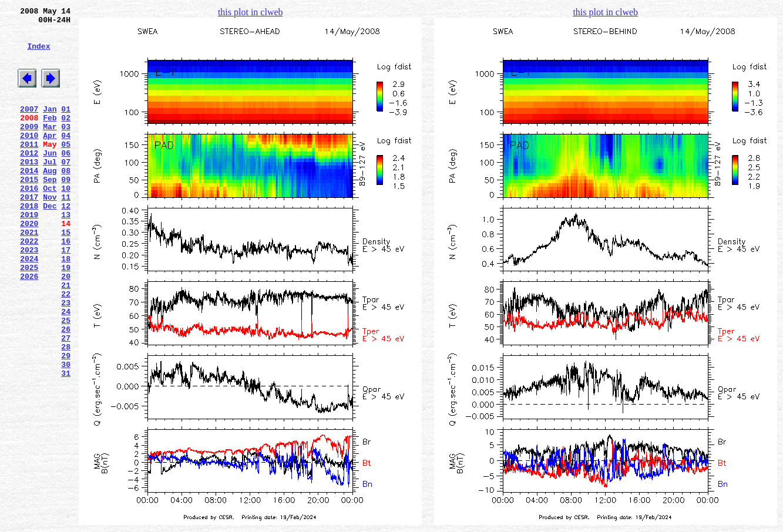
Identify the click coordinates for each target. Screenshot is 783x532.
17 (66, 295)
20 (66, 327)
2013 (29, 190)
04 (66, 158)
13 (66, 253)
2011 (29, 169)
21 (66, 338)
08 (66, 200)
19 (66, 316)
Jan (50, 126)
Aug (50, 200)
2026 (29, 327)
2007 (29, 126)
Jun (50, 179)
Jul (50, 190)
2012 (29, 179)
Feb (50, 137)
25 (66, 380)
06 (66, 179)
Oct (50, 221)
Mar (50, 147)
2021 (29, 274)
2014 (29, 200)
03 (66, 147)
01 (66, 126)
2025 (29, 316)
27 (66, 401)
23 (66, 359)
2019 (29, 253)
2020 (29, 264)
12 (66, 243)
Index (38, 55)
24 (66, 369)
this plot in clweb (251, 12)
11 (66, 232)
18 (66, 306)
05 (66, 169)
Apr (50, 158)
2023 (29, 295)
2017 (29, 232)
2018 (29, 243)
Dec (50, 243)
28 (66, 412)
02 (66, 137)
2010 (29, 158)
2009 (29, 147)
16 (66, 285)
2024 (29, 306)
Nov (50, 232)
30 (66, 433)
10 (66, 221)
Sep (50, 211)
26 (66, 390)
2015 (29, 211)
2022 (29, 285)
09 (66, 211)
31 (66, 443)
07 (66, 190)
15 (66, 274)
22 (66, 348)
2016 (29, 221)
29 (66, 422)
